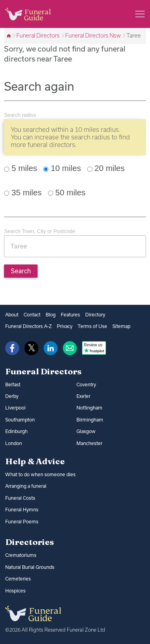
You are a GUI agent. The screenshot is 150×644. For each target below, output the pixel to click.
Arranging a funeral (26, 486)
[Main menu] (140, 14)
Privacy (65, 326)
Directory (95, 315)
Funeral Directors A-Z (28, 326)
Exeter (83, 396)
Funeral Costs (20, 498)
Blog (51, 315)
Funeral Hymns (22, 510)
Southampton (20, 420)
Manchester (89, 443)
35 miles (23, 193)
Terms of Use (92, 326)
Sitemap (121, 326)
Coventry (86, 385)
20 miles (106, 168)
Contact (32, 315)
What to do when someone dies (40, 474)
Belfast (13, 385)
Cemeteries (18, 579)
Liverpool (15, 408)
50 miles (67, 193)
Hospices (15, 591)
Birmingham (90, 420)
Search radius (20, 115)
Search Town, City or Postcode (40, 231)
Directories (30, 542)
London (14, 443)
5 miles (21, 168)
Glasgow (86, 431)
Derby (12, 396)
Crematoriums (21, 555)
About (12, 315)
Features (70, 315)
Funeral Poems (22, 522)
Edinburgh (16, 431)
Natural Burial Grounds (30, 567)
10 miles (62, 168)
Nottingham (89, 408)
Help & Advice (35, 461)
